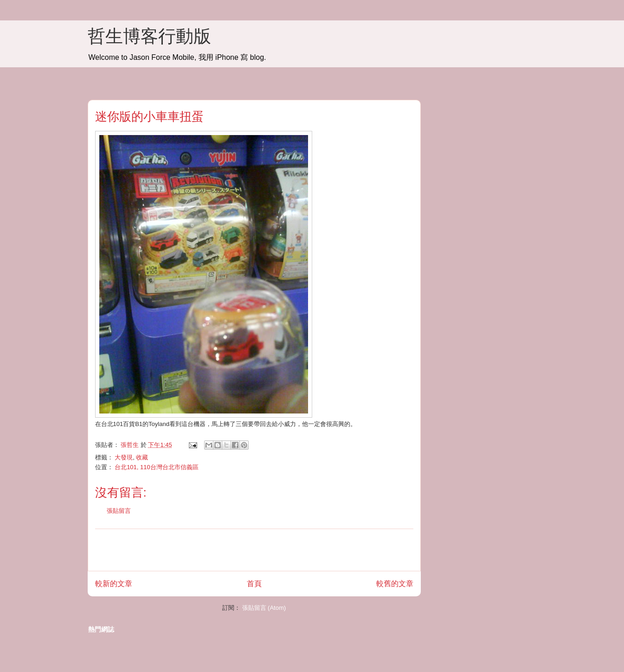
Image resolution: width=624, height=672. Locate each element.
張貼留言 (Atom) (264, 608)
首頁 (254, 584)
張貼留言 (119, 511)
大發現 (124, 457)
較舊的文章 (395, 584)
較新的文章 (114, 584)
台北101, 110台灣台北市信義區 (157, 467)
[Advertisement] (254, 550)
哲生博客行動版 (149, 36)
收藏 (142, 457)
